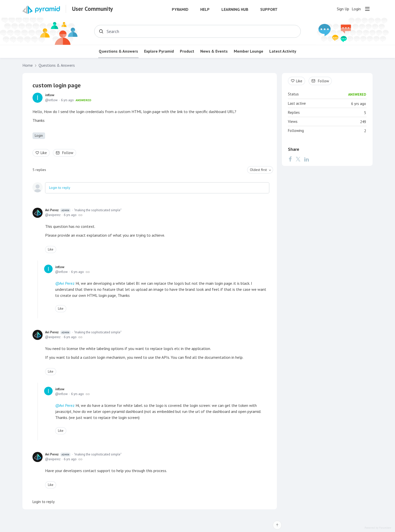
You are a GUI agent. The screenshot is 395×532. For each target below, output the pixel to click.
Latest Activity (283, 51)
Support (269, 9)
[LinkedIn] (307, 159)
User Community (92, 9)
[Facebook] (290, 159)
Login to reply (60, 188)
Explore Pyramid (159, 51)
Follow (68, 153)
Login (39, 135)
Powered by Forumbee (378, 528)
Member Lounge (249, 51)
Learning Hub (235, 9)
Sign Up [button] (343, 9)
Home (28, 65)
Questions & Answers (118, 51)
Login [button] (356, 9)
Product (187, 51)
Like (44, 153)
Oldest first (258, 170)
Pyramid (180, 9)
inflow (50, 95)
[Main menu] (367, 9)
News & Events (214, 51)
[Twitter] (298, 159)
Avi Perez (58, 210)
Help (205, 9)
